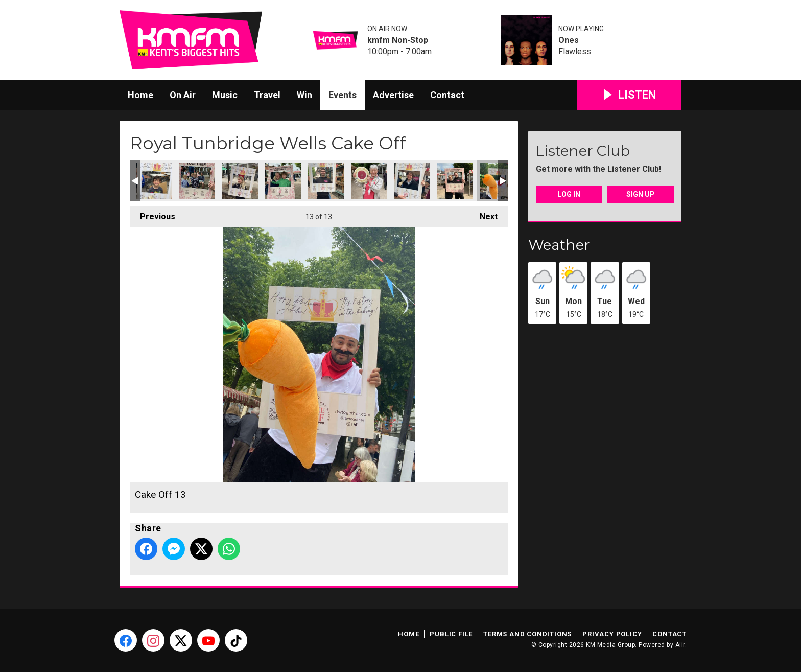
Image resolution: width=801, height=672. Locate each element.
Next (484, 214)
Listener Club (583, 151)
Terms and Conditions (527, 634)
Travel (267, 95)
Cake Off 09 (326, 181)
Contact (447, 95)
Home (140, 95)
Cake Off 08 (283, 181)
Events (343, 95)
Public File (451, 634)
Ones (569, 40)
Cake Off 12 (455, 181)
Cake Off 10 (369, 181)
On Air (183, 95)
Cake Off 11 (412, 181)
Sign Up (641, 194)
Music (225, 95)
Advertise (393, 95)
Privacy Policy (612, 634)
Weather (559, 245)
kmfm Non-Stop (398, 40)
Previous (152, 214)
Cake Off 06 (197, 181)
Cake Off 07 (240, 181)
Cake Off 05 (154, 181)
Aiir (680, 645)
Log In (569, 194)
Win (304, 95)
